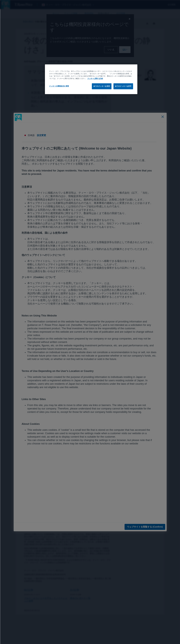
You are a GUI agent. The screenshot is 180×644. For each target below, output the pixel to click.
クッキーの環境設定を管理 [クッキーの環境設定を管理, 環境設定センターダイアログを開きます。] (59, 86)
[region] (91, 79)
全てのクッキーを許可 (123, 86)
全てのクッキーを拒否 (102, 86)
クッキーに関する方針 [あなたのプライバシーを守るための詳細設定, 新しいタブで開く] (95, 78)
